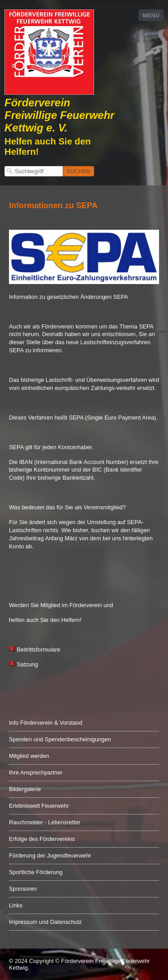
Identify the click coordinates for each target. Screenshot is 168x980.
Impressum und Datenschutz (45, 922)
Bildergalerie (25, 789)
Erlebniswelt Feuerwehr (39, 806)
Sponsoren (23, 889)
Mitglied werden (29, 756)
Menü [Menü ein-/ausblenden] (151, 15)
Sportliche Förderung (36, 872)
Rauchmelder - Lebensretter (45, 822)
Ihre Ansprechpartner (36, 772)
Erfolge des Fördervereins (42, 839)
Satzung (24, 664)
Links (16, 905)
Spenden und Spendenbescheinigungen (60, 739)
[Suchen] (78, 171)
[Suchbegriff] (34, 171)
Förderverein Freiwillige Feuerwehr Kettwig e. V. (59, 115)
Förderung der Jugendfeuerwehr (50, 855)
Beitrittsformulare (39, 650)
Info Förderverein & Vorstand (46, 723)
